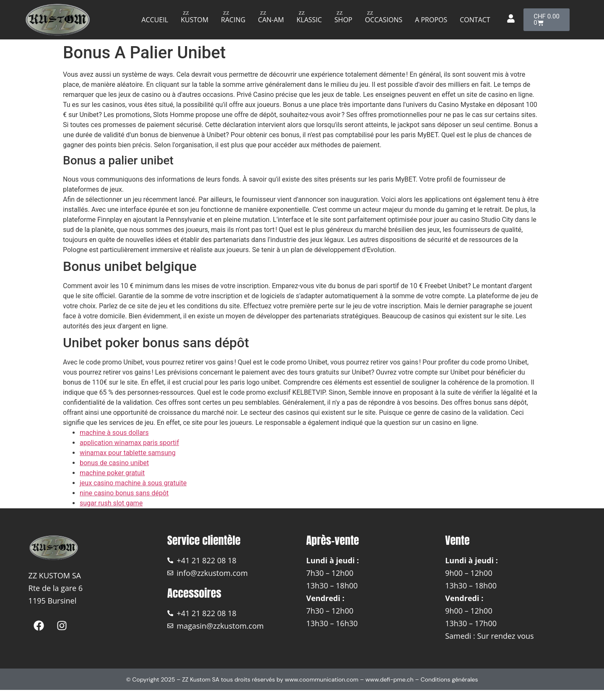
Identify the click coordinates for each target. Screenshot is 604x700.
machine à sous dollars (114, 433)
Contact (475, 20)
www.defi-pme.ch (389, 679)
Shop (343, 20)
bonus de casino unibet (114, 463)
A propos (431, 20)
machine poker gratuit (112, 473)
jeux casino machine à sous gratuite (133, 483)
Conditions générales (449, 679)
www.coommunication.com (322, 679)
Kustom (195, 20)
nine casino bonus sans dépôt (124, 493)
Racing (233, 20)
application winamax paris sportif (129, 443)
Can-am (271, 20)
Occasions (384, 20)
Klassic (309, 20)
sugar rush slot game (111, 503)
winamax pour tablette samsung (128, 453)
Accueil (155, 20)
